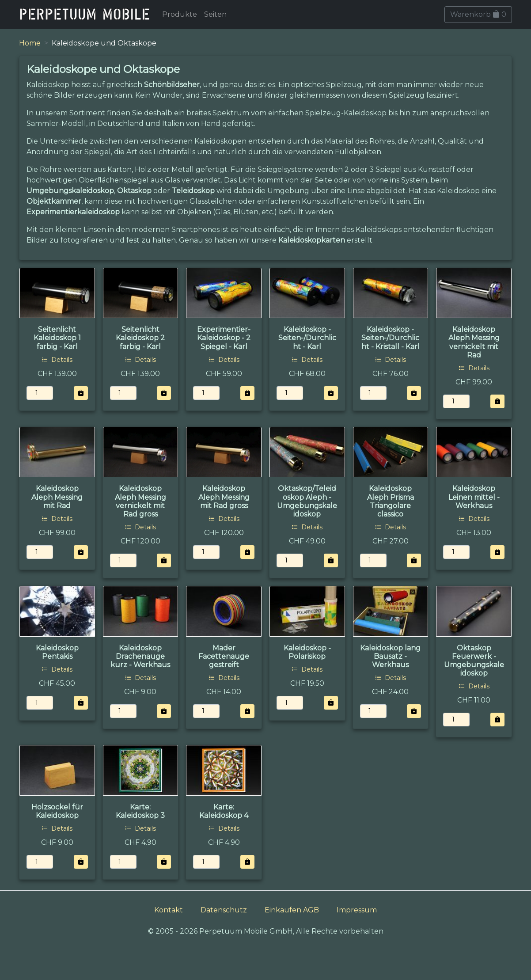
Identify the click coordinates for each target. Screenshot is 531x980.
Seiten (215, 14)
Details (57, 360)
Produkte (180, 14)
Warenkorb (478, 14)
